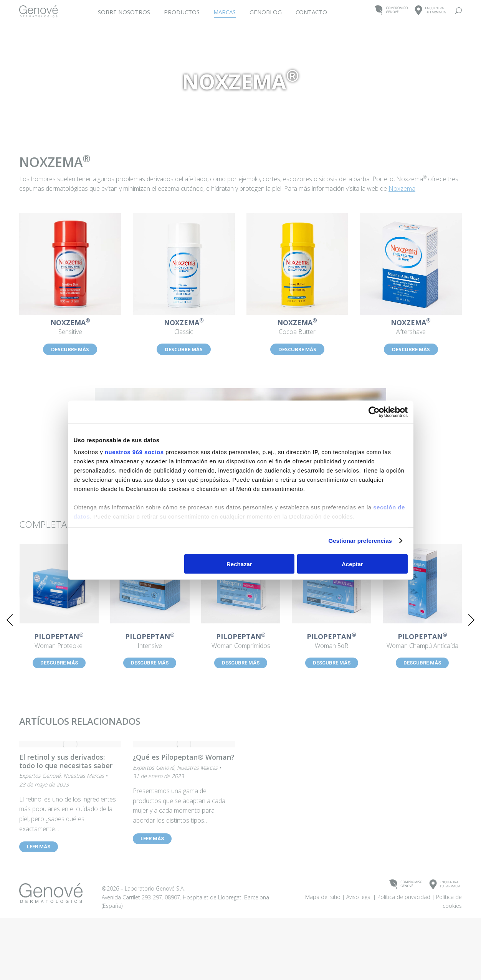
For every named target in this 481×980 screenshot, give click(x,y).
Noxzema (402, 188)
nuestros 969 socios (134, 452)
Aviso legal (359, 947)
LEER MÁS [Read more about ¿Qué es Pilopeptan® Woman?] (152, 839)
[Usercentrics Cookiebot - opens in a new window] (374, 412)
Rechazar (239, 564)
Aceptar (352, 564)
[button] (10, 620)
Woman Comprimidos (241, 641)
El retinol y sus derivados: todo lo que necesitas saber (66, 761)
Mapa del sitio (323, 947)
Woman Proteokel (59, 641)
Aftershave (411, 327)
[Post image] (59, 584)
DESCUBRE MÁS (70, 349)
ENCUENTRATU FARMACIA (431, 11)
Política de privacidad (404, 947)
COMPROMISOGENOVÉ (391, 11)
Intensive (150, 641)
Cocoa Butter (298, 327)
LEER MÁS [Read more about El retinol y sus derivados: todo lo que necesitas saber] (39, 847)
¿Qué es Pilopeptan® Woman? (184, 757)
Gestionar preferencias (360, 541)
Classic (184, 327)
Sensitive (70, 327)
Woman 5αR (332, 641)
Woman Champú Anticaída (422, 641)
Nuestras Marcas (84, 776)
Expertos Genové (40, 776)
